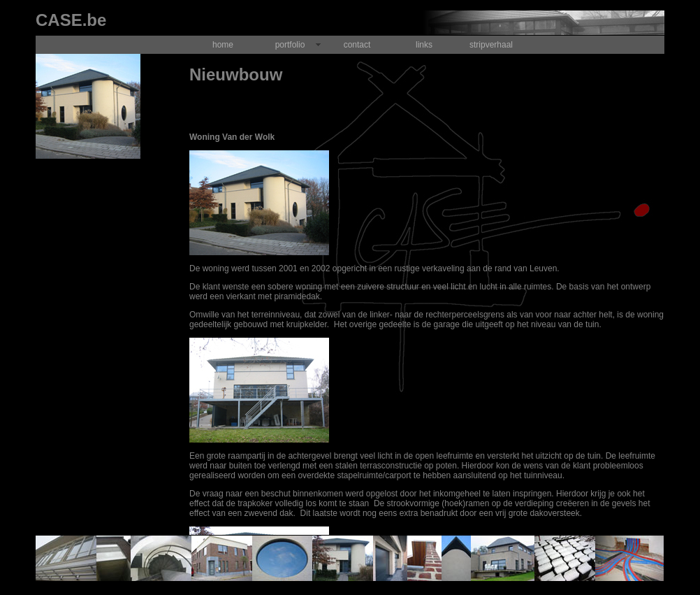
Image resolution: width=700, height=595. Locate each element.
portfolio (290, 45)
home (223, 45)
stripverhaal (491, 45)
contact (357, 45)
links (424, 45)
